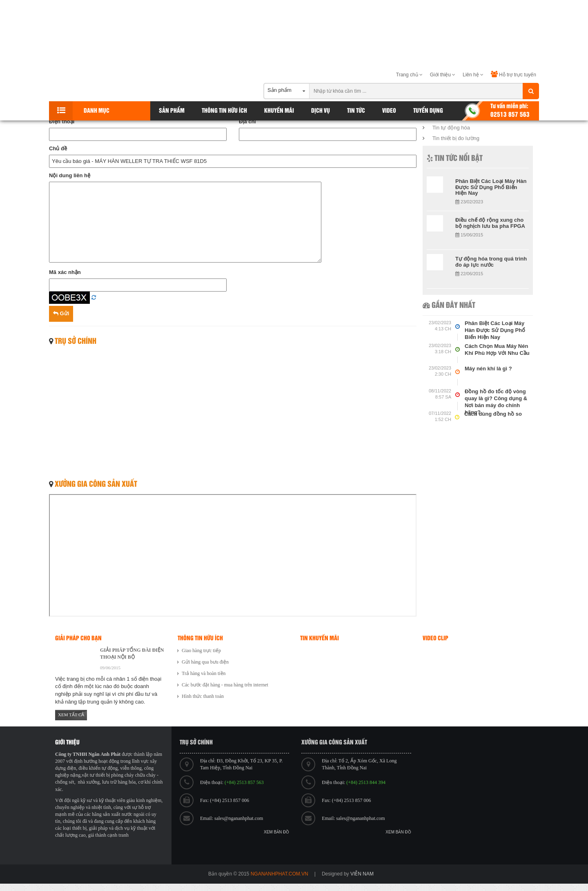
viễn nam (362, 874)
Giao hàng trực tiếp (201, 650)
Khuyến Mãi (279, 111)
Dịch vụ (321, 111)
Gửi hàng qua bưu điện (205, 662)
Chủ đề (58, 148)
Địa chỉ (247, 121)
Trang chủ (409, 75)
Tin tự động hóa (451, 128)
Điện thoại (62, 121)
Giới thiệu (443, 75)
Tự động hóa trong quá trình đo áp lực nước (491, 262)
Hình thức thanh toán (203, 696)
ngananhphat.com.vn (280, 874)
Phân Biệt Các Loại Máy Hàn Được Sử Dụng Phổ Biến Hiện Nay (491, 187)
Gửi (61, 313)
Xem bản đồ (276, 832)
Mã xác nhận (65, 272)
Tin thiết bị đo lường (456, 138)
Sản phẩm (172, 111)
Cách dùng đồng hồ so (493, 414)
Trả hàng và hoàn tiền (204, 673)
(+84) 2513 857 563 (244, 782)
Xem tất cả (71, 715)
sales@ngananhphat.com (239, 818)
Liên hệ (473, 75)
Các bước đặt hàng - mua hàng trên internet (225, 685)
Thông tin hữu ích (224, 111)
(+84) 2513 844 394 (366, 782)
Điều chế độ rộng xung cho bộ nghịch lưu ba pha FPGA (490, 223)
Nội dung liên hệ (70, 175)
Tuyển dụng (428, 111)
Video (389, 111)
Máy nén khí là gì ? (488, 369)
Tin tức (356, 111)
